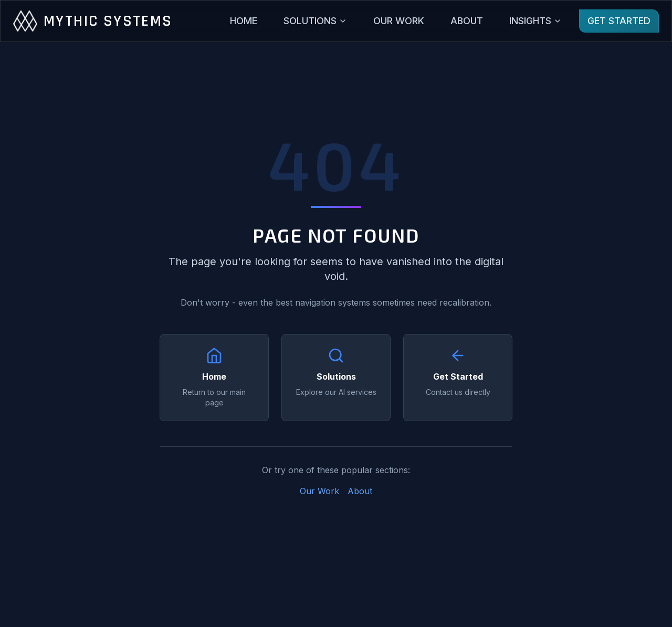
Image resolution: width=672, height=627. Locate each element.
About (360, 491)
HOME (244, 21)
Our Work (319, 491)
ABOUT (467, 21)
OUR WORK (399, 21)
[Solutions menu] (315, 21)
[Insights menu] (535, 21)
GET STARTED (619, 21)
